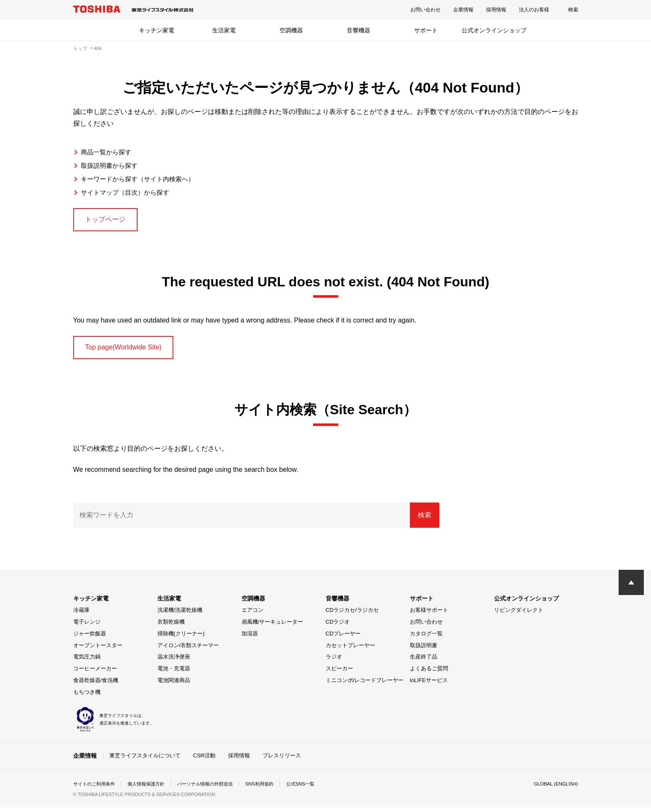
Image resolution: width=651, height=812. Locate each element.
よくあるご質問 (429, 673)
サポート (426, 30)
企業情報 (463, 10)
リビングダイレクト (519, 615)
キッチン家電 (157, 30)
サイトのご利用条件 (96, 788)
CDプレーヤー (343, 638)
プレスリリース (282, 760)
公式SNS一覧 (316, 788)
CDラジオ (338, 626)
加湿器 (250, 638)
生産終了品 (424, 661)
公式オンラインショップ (494, 30)
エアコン (252, 615)
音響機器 (359, 30)
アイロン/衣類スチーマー (188, 649)
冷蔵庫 (81, 615)
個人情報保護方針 (151, 788)
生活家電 (224, 30)
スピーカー (339, 673)
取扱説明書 (424, 649)
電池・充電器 (174, 673)
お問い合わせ (425, 10)
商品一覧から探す (108, 152)
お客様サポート (429, 615)
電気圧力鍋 (87, 661)
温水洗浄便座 (174, 661)
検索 (573, 10)
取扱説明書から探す (111, 165)
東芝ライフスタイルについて (145, 760)
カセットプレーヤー (350, 649)
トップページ (109, 220)
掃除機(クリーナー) (181, 638)
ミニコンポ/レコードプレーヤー (365, 685)
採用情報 (496, 10)
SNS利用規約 (273, 788)
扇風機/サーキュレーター (272, 626)
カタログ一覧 (426, 638)
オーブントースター (98, 649)
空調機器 (291, 30)
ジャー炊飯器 (90, 638)
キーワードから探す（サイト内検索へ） (141, 179)
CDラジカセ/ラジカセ (352, 615)
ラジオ (334, 661)
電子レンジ (87, 626)
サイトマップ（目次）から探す (128, 192)
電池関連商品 (174, 685)
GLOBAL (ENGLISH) (555, 788)
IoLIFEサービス (429, 685)
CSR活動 (204, 760)
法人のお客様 (534, 10)
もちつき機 (87, 696)
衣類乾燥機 (171, 626)
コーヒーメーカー (95, 673)
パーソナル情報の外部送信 (215, 788)
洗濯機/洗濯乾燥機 (180, 615)
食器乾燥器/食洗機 (96, 685)
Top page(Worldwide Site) (130, 351)
